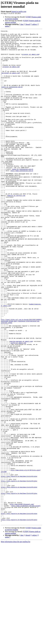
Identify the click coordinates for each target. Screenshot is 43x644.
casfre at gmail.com (18, 406)
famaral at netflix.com (19, 12)
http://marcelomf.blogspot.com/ (22, 599)
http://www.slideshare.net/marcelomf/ (26, 601)
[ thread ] (28, 24)
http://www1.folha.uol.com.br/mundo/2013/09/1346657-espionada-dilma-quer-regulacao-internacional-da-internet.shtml (21, 379)
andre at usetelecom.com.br (12, 98)
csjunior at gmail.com (30, 59)
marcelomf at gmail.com (11, 82)
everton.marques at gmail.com (21, 404)
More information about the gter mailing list (16, 640)
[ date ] (22, 24)
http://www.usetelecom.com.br (22, 199)
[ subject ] (35, 24)
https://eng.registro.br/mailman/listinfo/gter (19, 566)
